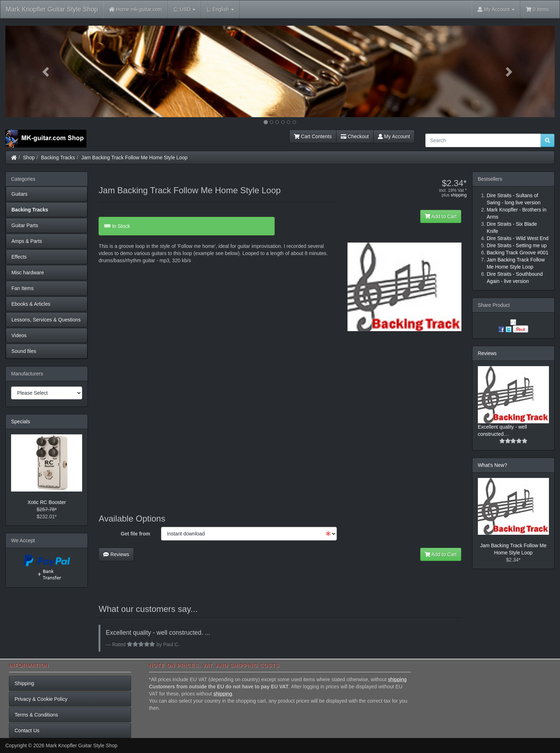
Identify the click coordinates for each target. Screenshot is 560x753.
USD (184, 9)
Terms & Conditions (36, 715)
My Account (394, 136)
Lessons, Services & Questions (46, 320)
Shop (29, 158)
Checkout (355, 136)
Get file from (135, 534)
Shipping (24, 683)
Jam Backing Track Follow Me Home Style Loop (134, 158)
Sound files (24, 351)
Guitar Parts (25, 225)
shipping (459, 195)
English (220, 9)
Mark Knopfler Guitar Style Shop (52, 9)
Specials (21, 422)
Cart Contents (313, 136)
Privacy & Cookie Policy (41, 699)
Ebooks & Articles (31, 304)
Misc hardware (28, 273)
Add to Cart (441, 216)
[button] (47, 71)
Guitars (19, 194)
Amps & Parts (27, 241)
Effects (19, 257)
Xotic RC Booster (47, 502)
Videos (19, 335)
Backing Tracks (58, 158)
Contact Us (27, 730)
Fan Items (22, 288)
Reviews (116, 554)
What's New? (492, 465)
